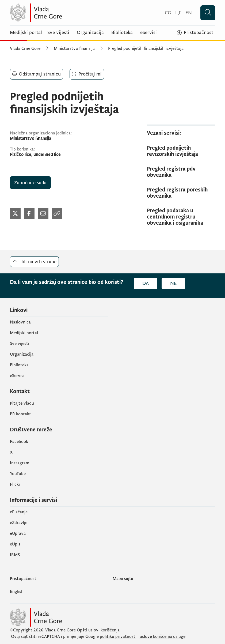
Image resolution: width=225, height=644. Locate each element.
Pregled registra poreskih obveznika (177, 193)
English (17, 592)
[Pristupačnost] (195, 33)
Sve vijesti (58, 33)
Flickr (15, 484)
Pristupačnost (23, 579)
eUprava (18, 533)
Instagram (20, 463)
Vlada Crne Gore (25, 48)
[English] (189, 13)
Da (146, 283)
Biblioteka (122, 33)
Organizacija (90, 33)
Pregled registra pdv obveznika (171, 172)
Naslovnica (20, 322)
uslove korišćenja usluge (163, 637)
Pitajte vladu (22, 403)
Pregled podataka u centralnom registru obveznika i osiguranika (175, 217)
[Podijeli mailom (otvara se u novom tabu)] (43, 214)
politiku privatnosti (118, 637)
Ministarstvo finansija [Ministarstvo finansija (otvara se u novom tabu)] (74, 48)
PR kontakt (20, 414)
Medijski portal (26, 33)
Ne (173, 283)
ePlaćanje (19, 512)
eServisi (148, 33)
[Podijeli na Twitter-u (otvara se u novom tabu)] (15, 214)
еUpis (15, 544)
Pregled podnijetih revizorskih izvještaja (172, 151)
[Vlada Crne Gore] (62, 13)
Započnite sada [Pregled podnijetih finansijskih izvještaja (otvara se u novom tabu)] (30, 183)
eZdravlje (19, 523)
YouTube (18, 474)
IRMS (15, 555)
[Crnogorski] (168, 13)
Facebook (19, 442)
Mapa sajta (123, 579)
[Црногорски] (178, 13)
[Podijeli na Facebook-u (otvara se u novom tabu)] (29, 214)
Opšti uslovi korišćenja (98, 630)
